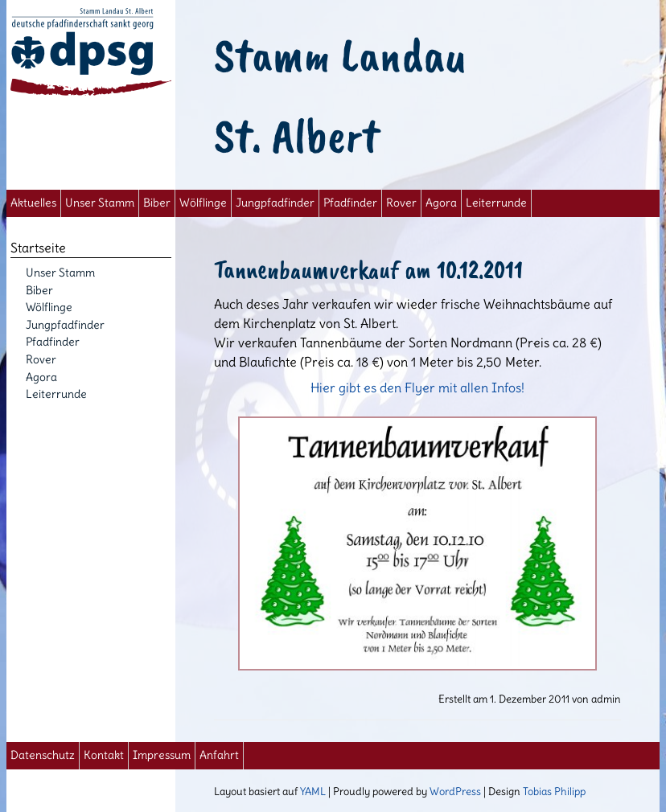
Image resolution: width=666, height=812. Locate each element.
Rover (401, 203)
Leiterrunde (496, 203)
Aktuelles (33, 203)
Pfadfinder (350, 203)
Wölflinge (203, 203)
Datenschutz (43, 755)
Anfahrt (219, 755)
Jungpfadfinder (275, 203)
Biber (157, 203)
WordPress (455, 791)
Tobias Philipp (554, 791)
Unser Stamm (100, 203)
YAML (313, 791)
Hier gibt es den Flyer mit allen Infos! (417, 525)
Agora (441, 203)
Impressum (162, 755)
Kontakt (104, 755)
